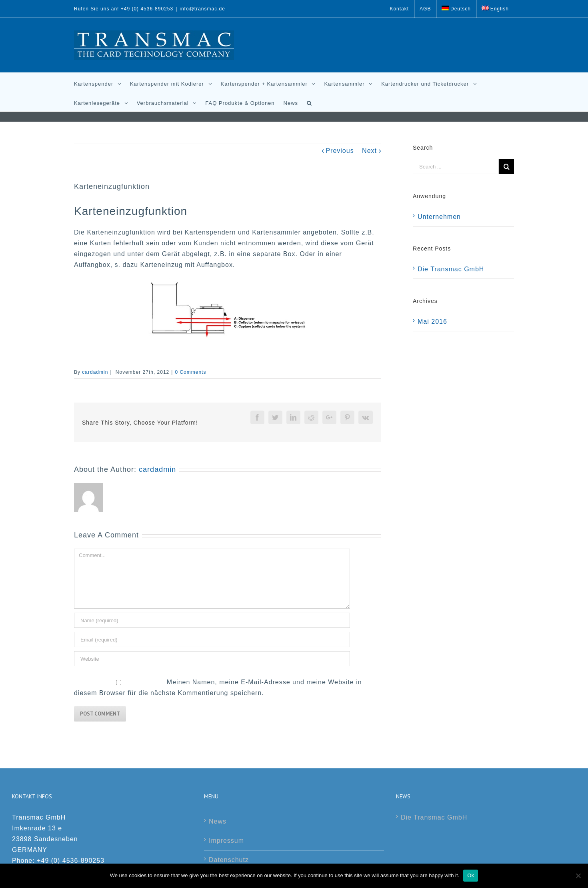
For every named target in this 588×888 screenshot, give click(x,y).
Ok (471, 875)
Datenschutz (229, 860)
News (218, 821)
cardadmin (95, 372)
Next (369, 151)
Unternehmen (439, 217)
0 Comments (190, 372)
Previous (340, 151)
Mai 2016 (432, 322)
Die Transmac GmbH (451, 269)
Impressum (226, 841)
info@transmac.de (202, 9)
